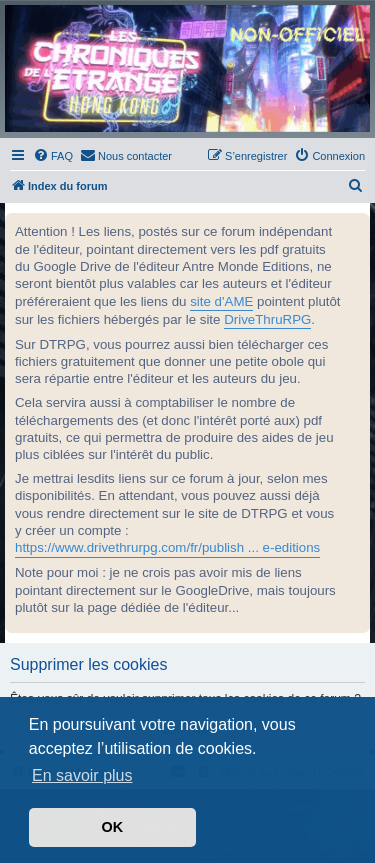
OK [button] (113, 827)
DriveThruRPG (267, 319)
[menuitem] (53, 156)
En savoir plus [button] (82, 775)
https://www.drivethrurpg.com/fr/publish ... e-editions (167, 547)
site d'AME (221, 301)
